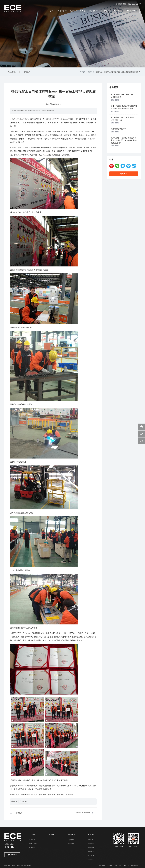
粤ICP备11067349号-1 (132, 866)
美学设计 (52, 834)
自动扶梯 (32, 848)
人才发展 (91, 855)
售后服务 (71, 844)
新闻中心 (91, 72)
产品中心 (32, 834)
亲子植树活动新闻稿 (119, 129)
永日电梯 (23, 801)
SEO (121, 866)
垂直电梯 (32, 840)
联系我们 (91, 859)
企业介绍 (91, 840)
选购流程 (71, 840)
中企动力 (110, 866)
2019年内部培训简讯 (83, 813)
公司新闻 (27, 72)
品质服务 (72, 834)
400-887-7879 (134, 4)
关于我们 (91, 834)
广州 (115, 866)
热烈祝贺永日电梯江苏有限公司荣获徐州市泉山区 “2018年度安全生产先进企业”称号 (124, 140)
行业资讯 (12, 72)
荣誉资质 (91, 851)
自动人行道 (33, 844)
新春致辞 (19, 813)
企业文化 (91, 848)
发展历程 (91, 844)
